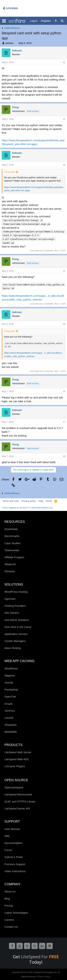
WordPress (11, 668)
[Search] (62, 21)
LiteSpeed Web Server (18, 752)
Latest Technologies (16, 913)
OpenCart (10, 696)
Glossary (10, 571)
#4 (64, 271)
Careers (9, 920)
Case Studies (12, 543)
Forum (8, 850)
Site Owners (12, 613)
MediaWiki (11, 732)
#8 (64, 456)
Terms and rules (11, 501)
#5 (64, 324)
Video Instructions (15, 871)
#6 (64, 391)
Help (41, 501)
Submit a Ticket (14, 857)
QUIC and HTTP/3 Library (20, 801)
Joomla (9, 682)
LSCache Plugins (15, 766)
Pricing (9, 906)
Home (49, 501)
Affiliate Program (14, 557)
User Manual (12, 829)
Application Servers (16, 634)
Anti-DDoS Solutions (17, 620)
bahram (9, 43)
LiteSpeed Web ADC (17, 759)
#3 (64, 165)
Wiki (7, 836)
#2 (64, 119)
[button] (4, 21)
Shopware (11, 725)
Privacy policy (29, 501)
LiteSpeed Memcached (18, 794)
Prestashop (11, 689)
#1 (64, 62)
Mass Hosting (13, 648)
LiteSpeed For (40, 957)
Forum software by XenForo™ (28, 508)
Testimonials (12, 550)
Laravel (9, 718)
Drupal (8, 704)
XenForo (10, 711)
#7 (64, 422)
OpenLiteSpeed (14, 787)
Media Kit (10, 564)
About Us (10, 891)
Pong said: (10, 172)
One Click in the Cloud (18, 627)
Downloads (11, 529)
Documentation (13, 843)
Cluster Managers (15, 641)
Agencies (10, 599)
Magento (10, 675)
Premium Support (15, 864)
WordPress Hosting (16, 592)
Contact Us (11, 927)
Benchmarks (12, 536)
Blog (7, 898)
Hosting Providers (15, 606)
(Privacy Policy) (44, 977)
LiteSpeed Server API (17, 808)
